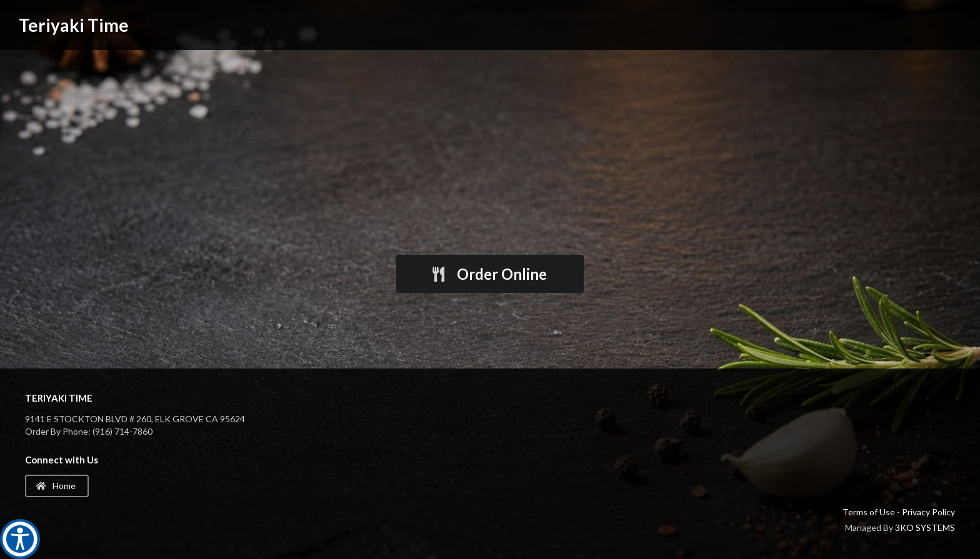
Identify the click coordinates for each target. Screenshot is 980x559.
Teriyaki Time (74, 25)
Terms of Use (869, 512)
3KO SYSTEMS (925, 527)
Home (56, 486)
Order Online (489, 274)
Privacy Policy (928, 512)
